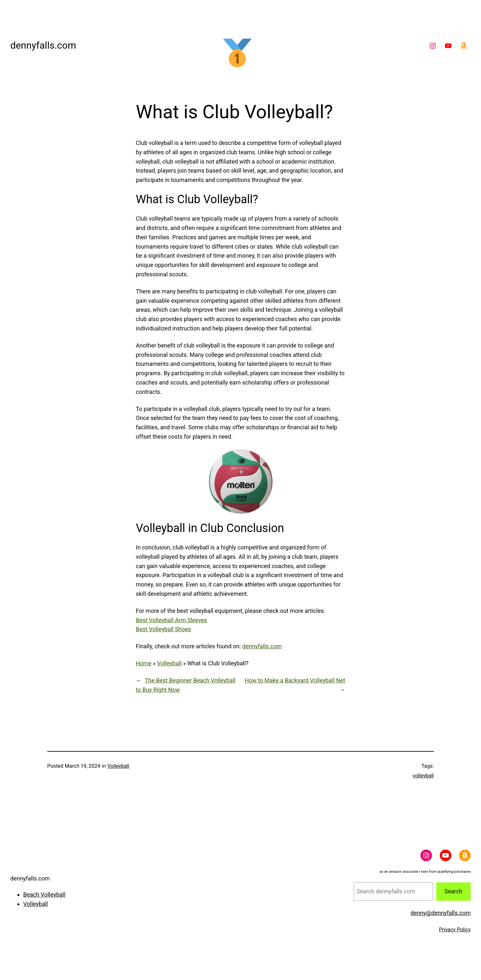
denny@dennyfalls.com (441, 913)
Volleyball (169, 663)
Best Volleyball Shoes (164, 629)
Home (144, 663)
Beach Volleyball (44, 894)
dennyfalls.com (43, 45)
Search (453, 891)
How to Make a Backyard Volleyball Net (295, 680)
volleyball (423, 776)
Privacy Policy (455, 930)
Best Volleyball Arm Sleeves (172, 620)
